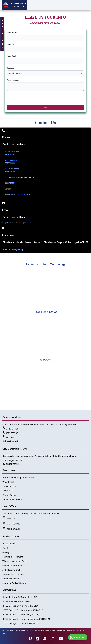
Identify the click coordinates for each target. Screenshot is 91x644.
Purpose (11, 68)
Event (5, 548)
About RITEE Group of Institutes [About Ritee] (18, 478)
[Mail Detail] (45, 442)
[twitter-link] (37, 639)
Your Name (12, 32)
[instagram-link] (53, 639)
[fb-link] (30, 639)
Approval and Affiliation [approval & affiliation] (14, 583)
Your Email (12, 56)
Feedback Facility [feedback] (11, 579)
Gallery (6, 552)
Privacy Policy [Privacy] (9, 495)
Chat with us (77, 637)
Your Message (13, 80)
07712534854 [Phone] (12, 529)
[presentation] (27, 99)
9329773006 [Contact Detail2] (11, 433)
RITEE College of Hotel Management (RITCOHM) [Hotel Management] (27, 619)
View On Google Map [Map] (13, 249)
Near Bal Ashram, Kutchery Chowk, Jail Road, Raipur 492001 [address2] (32, 514)
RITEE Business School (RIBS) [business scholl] (17, 601)
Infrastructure (9, 486)
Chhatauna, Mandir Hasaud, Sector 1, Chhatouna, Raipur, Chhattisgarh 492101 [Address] (40, 424)
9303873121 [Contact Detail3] (10, 438)
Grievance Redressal (12, 566)
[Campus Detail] (45, 464)
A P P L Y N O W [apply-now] (2, 34)
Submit (46, 107)
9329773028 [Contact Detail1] (11, 429)
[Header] (14, 5)
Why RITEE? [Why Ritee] (8, 482)
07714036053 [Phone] (12, 524)
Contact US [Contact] (8, 491)
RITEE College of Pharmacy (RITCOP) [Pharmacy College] (21, 615)
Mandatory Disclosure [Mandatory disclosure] (13, 574)
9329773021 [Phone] (11, 518)
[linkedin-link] (44, 639)
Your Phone (12, 44)
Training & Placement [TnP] (13, 557)
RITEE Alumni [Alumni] (9, 544)
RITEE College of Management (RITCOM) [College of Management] (23, 610)
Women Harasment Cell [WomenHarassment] (14, 561)
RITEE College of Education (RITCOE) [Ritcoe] (21, 623)
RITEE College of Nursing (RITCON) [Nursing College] (20, 606)
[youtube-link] (61, 639)
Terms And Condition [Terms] (13, 499)
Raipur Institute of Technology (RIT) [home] (20, 597)
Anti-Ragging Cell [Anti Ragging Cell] (11, 570)
